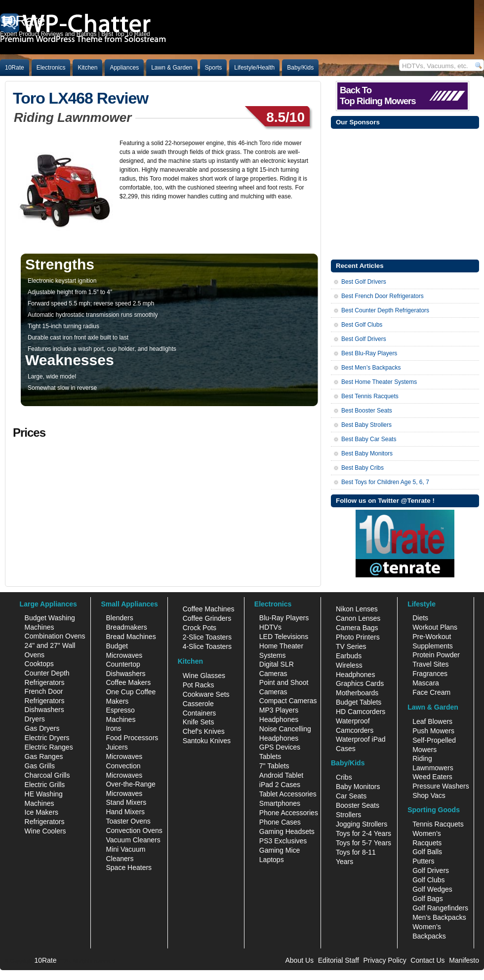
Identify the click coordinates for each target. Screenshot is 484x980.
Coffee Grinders (207, 618)
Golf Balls (427, 852)
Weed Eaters (432, 777)
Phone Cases (280, 822)
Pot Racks (199, 685)
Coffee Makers (128, 682)
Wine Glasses (204, 676)
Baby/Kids (300, 68)
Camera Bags (357, 628)
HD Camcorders (361, 712)
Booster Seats (358, 805)
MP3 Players (279, 710)
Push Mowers (433, 731)
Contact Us (427, 960)
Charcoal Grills (47, 775)
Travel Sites (430, 664)
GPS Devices (280, 747)
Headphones (279, 719)
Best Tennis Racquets (370, 396)
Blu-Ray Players (284, 618)
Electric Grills (45, 785)
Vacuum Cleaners (133, 840)
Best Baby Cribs (363, 468)
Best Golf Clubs (362, 325)
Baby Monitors (358, 787)
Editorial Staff (339, 960)
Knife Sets (199, 722)
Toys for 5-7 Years (363, 843)
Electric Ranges (49, 747)
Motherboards (357, 693)
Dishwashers (44, 710)
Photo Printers (358, 637)
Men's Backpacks (439, 917)
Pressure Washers (441, 786)
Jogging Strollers (362, 824)
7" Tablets (274, 766)
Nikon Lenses (357, 609)
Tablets (270, 756)
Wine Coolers (45, 831)
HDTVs (270, 627)
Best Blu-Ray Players (369, 353)
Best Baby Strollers (366, 425)
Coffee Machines (209, 609)
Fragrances (430, 674)
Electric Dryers (47, 738)
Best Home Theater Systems (379, 382)
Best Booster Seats (367, 411)
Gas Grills (40, 766)
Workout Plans (435, 627)
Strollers (348, 815)
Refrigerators (45, 822)
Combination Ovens (55, 636)
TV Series (351, 646)
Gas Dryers (42, 728)
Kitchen (87, 68)
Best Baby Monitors (367, 453)
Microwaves (124, 756)
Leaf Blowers (432, 721)
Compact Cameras (288, 701)
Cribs (344, 777)
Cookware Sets (206, 694)
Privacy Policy (385, 960)
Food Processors (132, 738)
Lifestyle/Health (254, 68)
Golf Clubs (428, 880)
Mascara (426, 683)
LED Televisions (284, 637)
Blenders (119, 618)
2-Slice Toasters (207, 637)
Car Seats (351, 796)
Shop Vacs (429, 795)
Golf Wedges (432, 889)
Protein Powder (436, 655)
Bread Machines (131, 637)
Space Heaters (129, 867)
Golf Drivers (431, 870)
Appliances (124, 68)
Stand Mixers (126, 802)
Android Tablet (281, 775)
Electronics (51, 68)
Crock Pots (200, 628)
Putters (423, 861)
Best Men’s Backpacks (371, 368)
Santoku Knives (207, 741)
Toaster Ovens (128, 821)
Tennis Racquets (438, 824)
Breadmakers (126, 627)
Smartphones (280, 803)
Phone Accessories (289, 813)
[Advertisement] (405, 193)
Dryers (35, 719)
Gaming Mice (280, 850)
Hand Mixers (125, 812)
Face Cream (431, 692)
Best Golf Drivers (364, 282)
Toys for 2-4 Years (363, 833)
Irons (113, 728)
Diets (420, 618)
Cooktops (39, 664)
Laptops (272, 860)
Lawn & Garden (172, 68)
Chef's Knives (204, 731)
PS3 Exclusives (283, 841)
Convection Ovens (134, 830)
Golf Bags (427, 899)
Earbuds (349, 656)
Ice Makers (41, 812)
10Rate (15, 68)
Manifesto (464, 960)
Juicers (117, 747)
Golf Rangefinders (440, 908)
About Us (299, 960)
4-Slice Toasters (207, 646)
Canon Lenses (358, 618)
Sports (214, 68)
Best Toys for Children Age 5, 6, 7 (385, 482)
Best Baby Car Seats (369, 439)
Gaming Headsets (287, 831)
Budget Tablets (359, 702)
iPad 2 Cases (280, 785)
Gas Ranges (44, 756)
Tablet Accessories (288, 794)
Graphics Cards (360, 683)
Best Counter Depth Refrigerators (385, 310)
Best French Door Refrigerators (383, 296)
